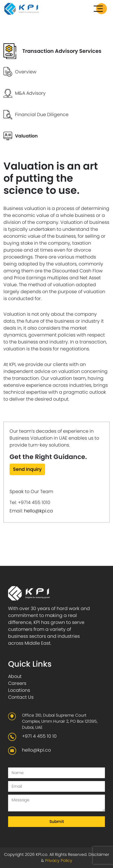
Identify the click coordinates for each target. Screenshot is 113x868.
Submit (57, 821)
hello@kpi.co (38, 511)
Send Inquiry (27, 469)
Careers (17, 683)
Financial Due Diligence (42, 115)
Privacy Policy (59, 860)
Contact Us (21, 697)
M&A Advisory (30, 93)
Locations (19, 690)
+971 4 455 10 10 (39, 736)
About (15, 676)
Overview (26, 72)
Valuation (26, 136)
